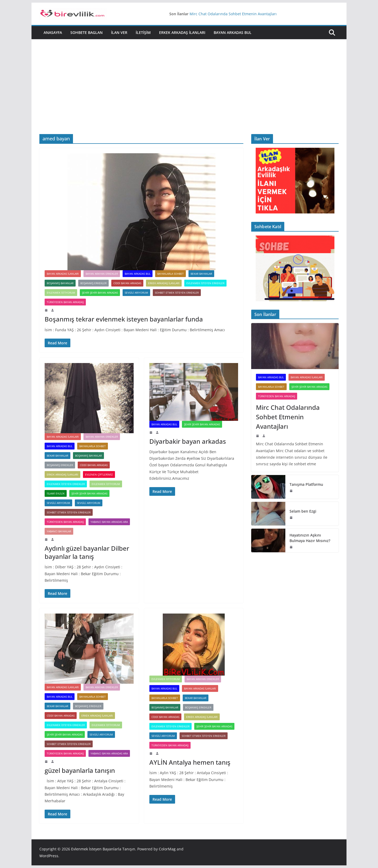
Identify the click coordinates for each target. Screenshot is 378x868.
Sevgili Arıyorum (58, 503)
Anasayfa (53, 32)
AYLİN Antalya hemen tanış (190, 762)
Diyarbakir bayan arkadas (188, 441)
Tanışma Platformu (306, 484)
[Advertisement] (189, 95)
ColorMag (167, 849)
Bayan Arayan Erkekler (102, 274)
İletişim (143, 32)
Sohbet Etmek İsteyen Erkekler (177, 293)
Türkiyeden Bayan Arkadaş (65, 302)
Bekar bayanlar (201, 274)
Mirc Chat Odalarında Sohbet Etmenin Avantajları (233, 14)
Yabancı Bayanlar (59, 531)
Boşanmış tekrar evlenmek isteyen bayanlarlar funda (124, 319)
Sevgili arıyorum (136, 293)
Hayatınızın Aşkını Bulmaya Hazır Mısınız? (310, 538)
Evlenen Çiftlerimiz (99, 474)
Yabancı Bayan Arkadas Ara (109, 522)
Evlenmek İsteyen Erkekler (205, 283)
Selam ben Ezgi (303, 511)
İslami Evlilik (56, 493)
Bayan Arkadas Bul (233, 32)
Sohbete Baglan (86, 32)
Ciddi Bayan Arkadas (127, 283)
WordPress (49, 856)
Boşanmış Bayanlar (60, 283)
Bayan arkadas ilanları (63, 274)
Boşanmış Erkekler (93, 283)
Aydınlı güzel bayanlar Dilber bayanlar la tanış (87, 552)
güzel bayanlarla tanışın (80, 770)
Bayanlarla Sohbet (170, 274)
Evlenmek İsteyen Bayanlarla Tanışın (103, 849)
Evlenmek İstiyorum (61, 293)
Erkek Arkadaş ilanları (182, 32)
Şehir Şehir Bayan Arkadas (100, 293)
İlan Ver (119, 32)
